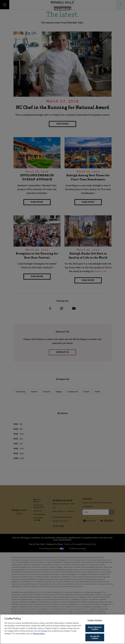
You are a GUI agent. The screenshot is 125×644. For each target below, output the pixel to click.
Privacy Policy (39, 634)
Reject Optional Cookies (95, 629)
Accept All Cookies (95, 638)
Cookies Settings (95, 621)
